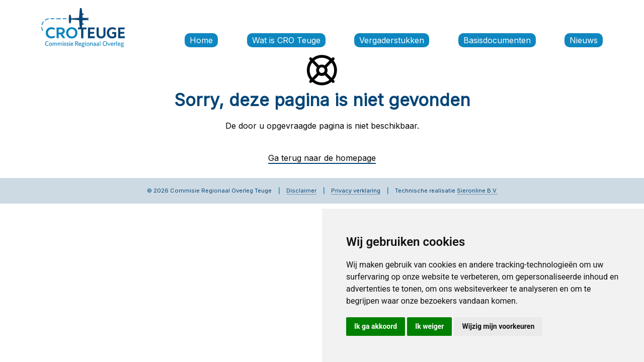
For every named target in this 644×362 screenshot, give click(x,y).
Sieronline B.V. (477, 191)
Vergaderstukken (392, 40)
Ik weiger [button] (429, 326)
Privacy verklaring (356, 191)
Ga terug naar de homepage (322, 158)
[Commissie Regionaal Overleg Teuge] (83, 27)
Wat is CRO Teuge (286, 40)
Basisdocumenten (497, 40)
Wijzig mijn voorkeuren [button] (498, 326)
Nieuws (584, 40)
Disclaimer (301, 191)
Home (201, 40)
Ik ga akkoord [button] (376, 326)
